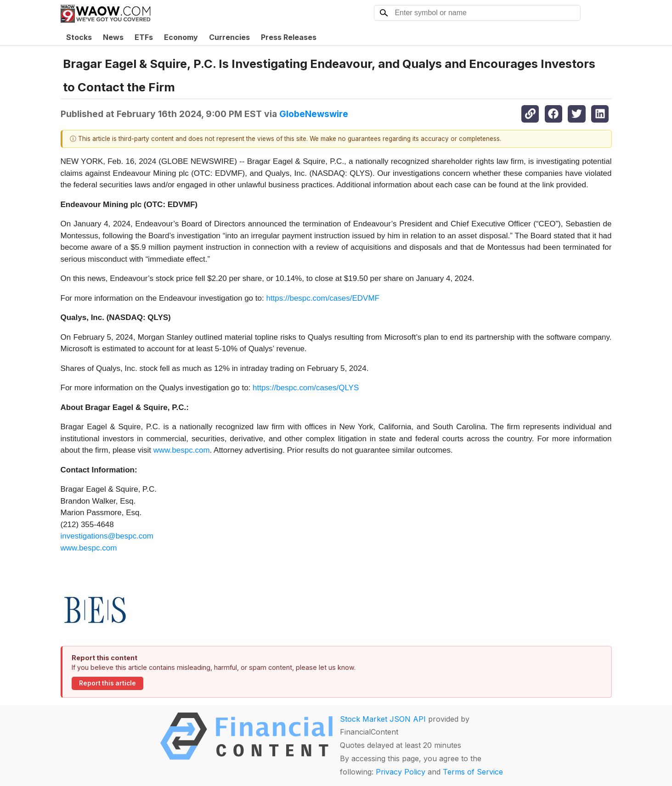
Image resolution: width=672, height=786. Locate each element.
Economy (181, 37)
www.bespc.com (182, 450)
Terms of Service (473, 772)
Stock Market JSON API (383, 719)
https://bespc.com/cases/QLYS (306, 388)
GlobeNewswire (314, 114)
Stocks (79, 37)
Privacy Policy (401, 772)
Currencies (229, 37)
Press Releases (289, 37)
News (113, 37)
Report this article (107, 683)
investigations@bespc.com (107, 536)
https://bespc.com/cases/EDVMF (323, 298)
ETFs (144, 37)
